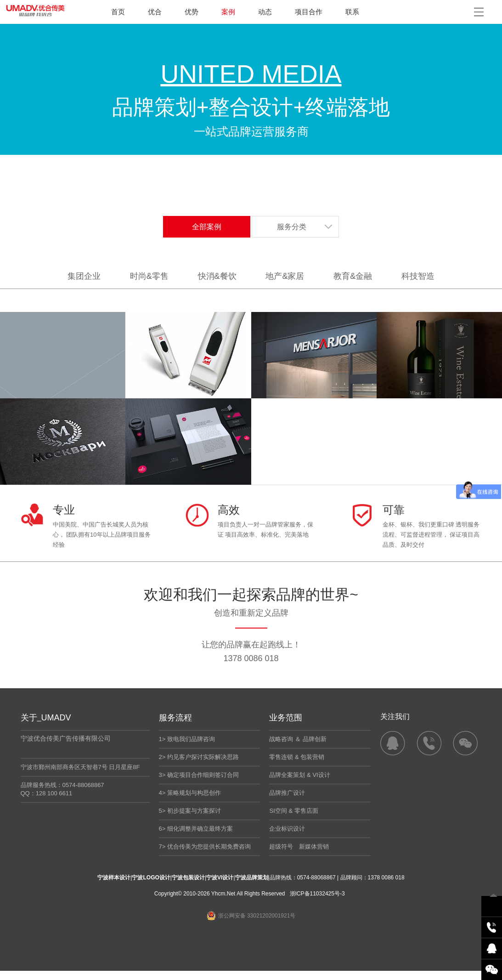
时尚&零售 (149, 276)
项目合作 (309, 12)
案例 (228, 12)
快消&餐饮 (217, 276)
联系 (352, 12)
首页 (118, 12)
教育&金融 (353, 276)
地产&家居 (285, 276)
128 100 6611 (54, 793)
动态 (265, 12)
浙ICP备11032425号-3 (317, 894)
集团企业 (84, 276)
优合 (155, 12)
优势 (192, 12)
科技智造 (418, 276)
